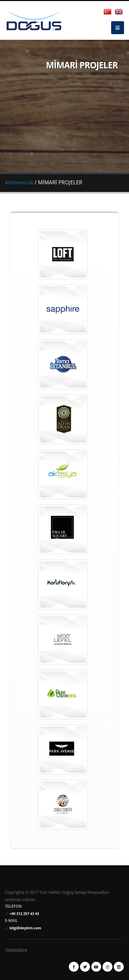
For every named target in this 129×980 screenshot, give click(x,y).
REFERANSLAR (19, 183)
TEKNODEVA (16, 950)
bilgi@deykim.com (25, 928)
